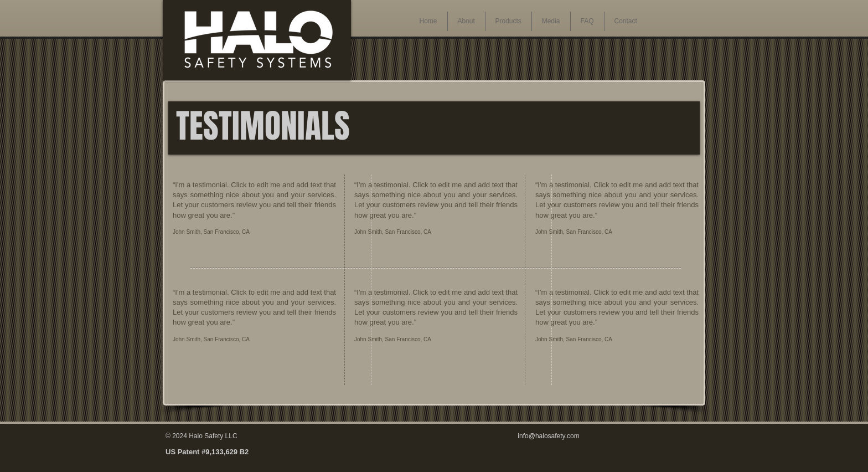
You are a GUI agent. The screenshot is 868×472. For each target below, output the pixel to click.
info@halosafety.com (548, 436)
